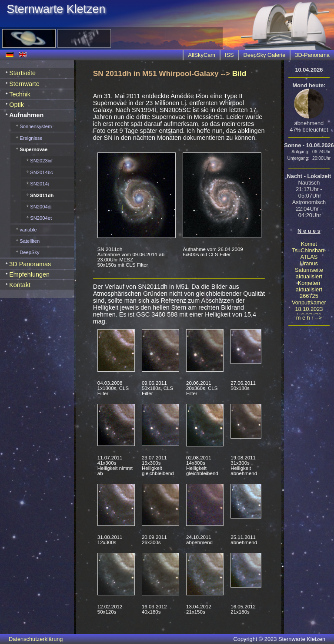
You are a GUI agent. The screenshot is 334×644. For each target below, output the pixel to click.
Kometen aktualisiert (309, 286)
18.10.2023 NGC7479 (309, 312)
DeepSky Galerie (265, 55)
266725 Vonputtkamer (309, 299)
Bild (239, 73)
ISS (229, 55)
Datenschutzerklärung (36, 639)
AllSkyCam (202, 55)
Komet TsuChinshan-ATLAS (309, 250)
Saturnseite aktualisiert (309, 273)
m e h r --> (309, 318)
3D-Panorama (312, 55)
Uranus (309, 263)
